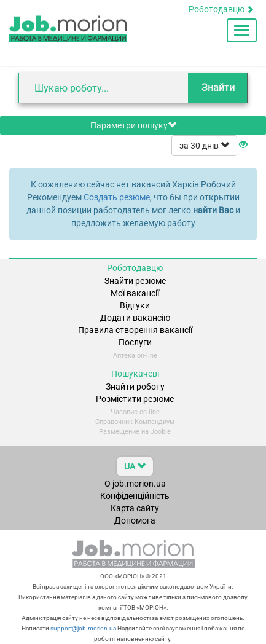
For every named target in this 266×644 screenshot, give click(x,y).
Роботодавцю (221, 9)
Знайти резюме (135, 281)
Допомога (135, 520)
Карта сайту (135, 508)
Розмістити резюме (135, 399)
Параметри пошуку (133, 125)
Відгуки (135, 305)
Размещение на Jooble (135, 432)
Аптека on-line (135, 355)
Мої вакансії (135, 293)
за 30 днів (204, 146)
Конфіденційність (135, 496)
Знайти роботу (135, 387)
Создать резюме (117, 197)
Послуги (135, 342)
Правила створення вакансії (135, 330)
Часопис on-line (135, 412)
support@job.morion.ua (83, 628)
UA (135, 466)
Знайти (218, 88)
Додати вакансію (135, 318)
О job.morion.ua (135, 484)
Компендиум (155, 422)
